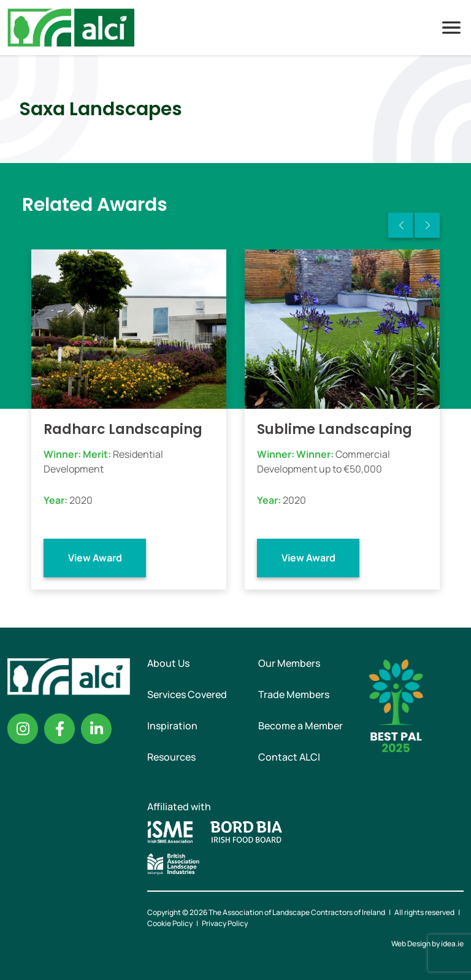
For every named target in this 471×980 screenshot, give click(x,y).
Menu (451, 28)
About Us (168, 663)
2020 (81, 500)
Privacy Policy (225, 923)
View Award (95, 558)
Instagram (23, 729)
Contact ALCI (289, 757)
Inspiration (172, 726)
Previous (401, 225)
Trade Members (294, 694)
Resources (171, 757)
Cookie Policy (170, 923)
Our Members (289, 663)
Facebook (59, 729)
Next (427, 225)
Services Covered (187, 694)
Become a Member (301, 726)
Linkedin (96, 729)
